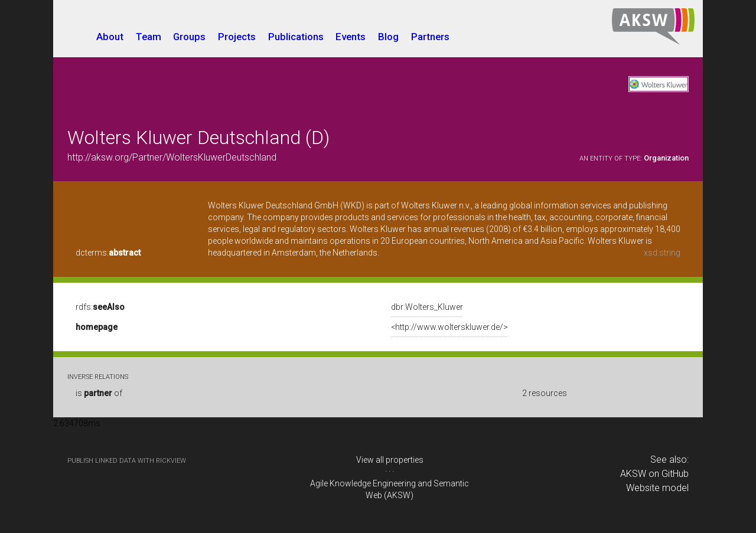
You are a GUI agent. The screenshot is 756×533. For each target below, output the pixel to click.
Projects (237, 37)
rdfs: (100, 307)
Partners (430, 37)
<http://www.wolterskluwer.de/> (449, 327)
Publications (296, 37)
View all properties (390, 460)
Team (149, 37)
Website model (657, 488)
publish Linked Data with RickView (127, 461)
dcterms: (108, 253)
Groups (189, 37)
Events (351, 37)
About (110, 37)
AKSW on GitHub (654, 474)
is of (99, 393)
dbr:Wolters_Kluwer (427, 307)
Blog (388, 37)
